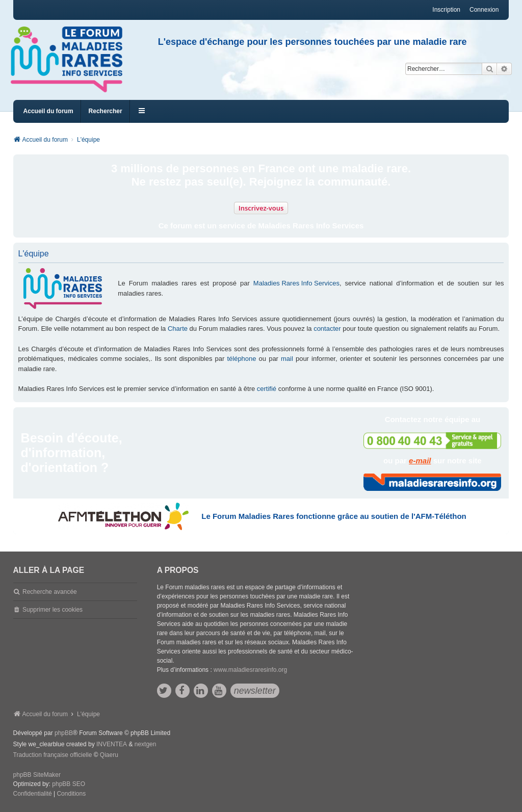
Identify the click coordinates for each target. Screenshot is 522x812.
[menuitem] (33, 794)
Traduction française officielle (53, 755)
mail (287, 359)
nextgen (146, 744)
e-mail (420, 461)
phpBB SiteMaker (37, 775)
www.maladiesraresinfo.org (250, 670)
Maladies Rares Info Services (296, 283)
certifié (267, 389)
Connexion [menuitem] (484, 10)
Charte (178, 329)
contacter (327, 329)
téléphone (241, 359)
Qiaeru (109, 755)
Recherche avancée (50, 592)
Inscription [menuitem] (446, 10)
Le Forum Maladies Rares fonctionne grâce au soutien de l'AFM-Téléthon (334, 516)
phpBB (64, 733)
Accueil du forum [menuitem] (48, 111)
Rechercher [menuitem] (106, 111)
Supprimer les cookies (53, 610)
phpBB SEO (69, 784)
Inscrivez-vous (261, 208)
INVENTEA (112, 744)
